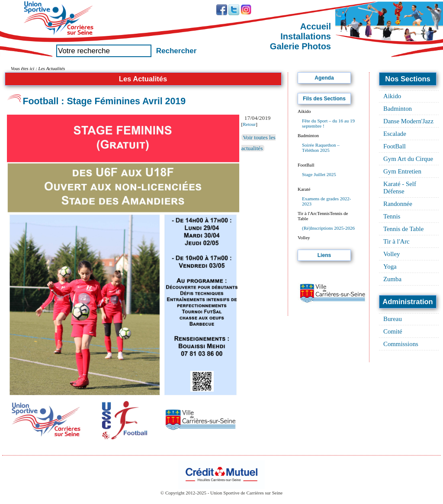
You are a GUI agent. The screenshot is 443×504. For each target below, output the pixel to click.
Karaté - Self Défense (400, 188)
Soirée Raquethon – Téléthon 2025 (321, 148)
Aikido (392, 96)
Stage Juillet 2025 (319, 174)
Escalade (395, 134)
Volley (392, 254)
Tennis (392, 216)
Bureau (393, 319)
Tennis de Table (403, 229)
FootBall (395, 146)
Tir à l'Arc (396, 241)
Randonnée (398, 204)
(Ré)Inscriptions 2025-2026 (328, 228)
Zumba (392, 279)
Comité (393, 331)
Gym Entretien (402, 171)
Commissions (401, 344)
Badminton (398, 109)
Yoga (390, 266)
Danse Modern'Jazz (408, 121)
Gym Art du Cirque (408, 159)
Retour (249, 124)
